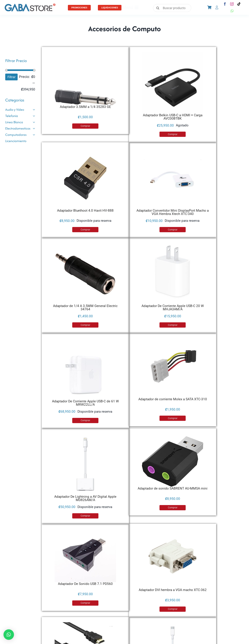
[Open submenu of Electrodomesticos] (34, 128)
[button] (9, 635)
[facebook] (225, 4)
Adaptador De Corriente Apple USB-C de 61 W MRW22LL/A (85, 403)
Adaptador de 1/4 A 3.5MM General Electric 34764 (85, 308)
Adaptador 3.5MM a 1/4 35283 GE (85, 107)
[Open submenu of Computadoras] (34, 135)
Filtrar (12, 77)
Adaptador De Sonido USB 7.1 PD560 (85, 584)
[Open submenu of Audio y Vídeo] (34, 110)
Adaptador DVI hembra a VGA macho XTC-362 (173, 590)
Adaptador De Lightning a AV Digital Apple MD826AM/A (85, 498)
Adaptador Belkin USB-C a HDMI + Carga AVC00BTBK (173, 117)
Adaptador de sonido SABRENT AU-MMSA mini (173, 488)
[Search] (158, 8)
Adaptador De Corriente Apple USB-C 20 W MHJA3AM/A (173, 308)
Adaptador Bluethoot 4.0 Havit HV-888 (85, 211)
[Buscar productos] (172, 9)
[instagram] (232, 4)
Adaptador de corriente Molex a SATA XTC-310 (173, 399)
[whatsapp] (232, 11)
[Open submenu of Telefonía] (34, 116)
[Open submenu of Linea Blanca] (34, 122)
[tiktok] (239, 4)
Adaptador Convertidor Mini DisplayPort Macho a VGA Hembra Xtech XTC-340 (173, 212)
